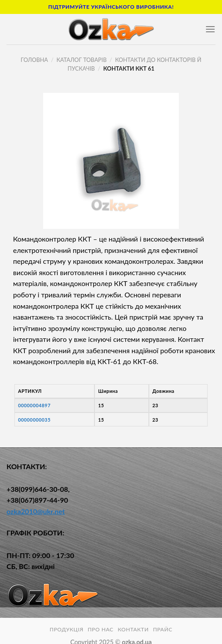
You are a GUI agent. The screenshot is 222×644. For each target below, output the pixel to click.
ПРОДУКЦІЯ (67, 629)
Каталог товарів (82, 60)
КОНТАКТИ (133, 629)
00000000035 (34, 420)
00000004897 (34, 405)
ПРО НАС (100, 629)
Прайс (163, 629)
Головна (35, 60)
